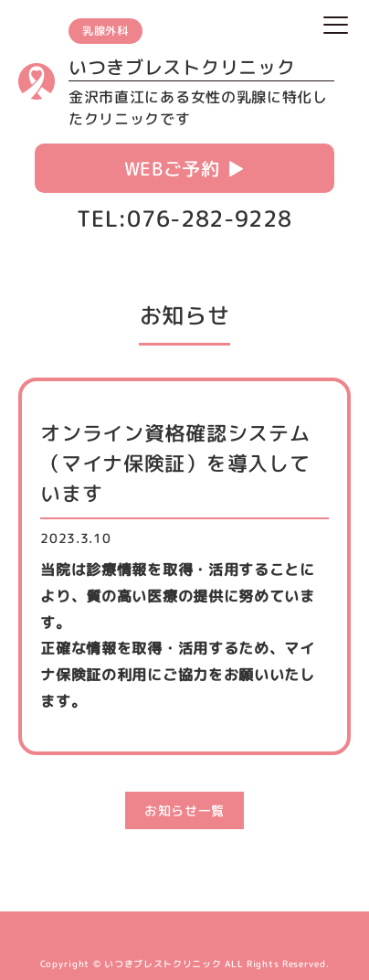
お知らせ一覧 (184, 810)
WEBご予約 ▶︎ (185, 168)
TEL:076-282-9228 (184, 218)
